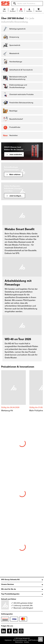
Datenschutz (19, 642)
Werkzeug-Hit (7, 411)
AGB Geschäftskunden (20, 640)
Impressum (8, 640)
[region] (22, 392)
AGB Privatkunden (34, 640)
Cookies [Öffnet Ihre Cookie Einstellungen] (26, 642)
